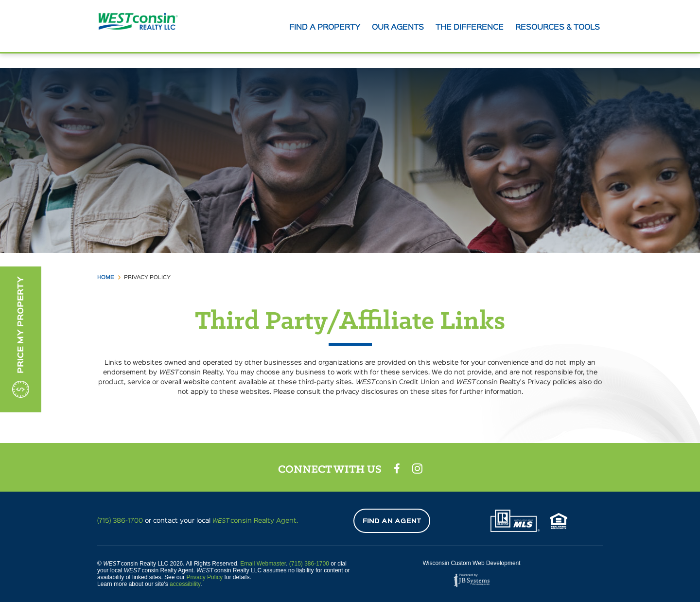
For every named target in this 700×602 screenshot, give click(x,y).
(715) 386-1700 (120, 521)
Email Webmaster (263, 564)
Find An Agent (392, 521)
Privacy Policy (204, 577)
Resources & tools (558, 28)
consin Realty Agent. (255, 521)
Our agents (398, 28)
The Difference (470, 28)
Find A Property (325, 28)
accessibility (185, 584)
